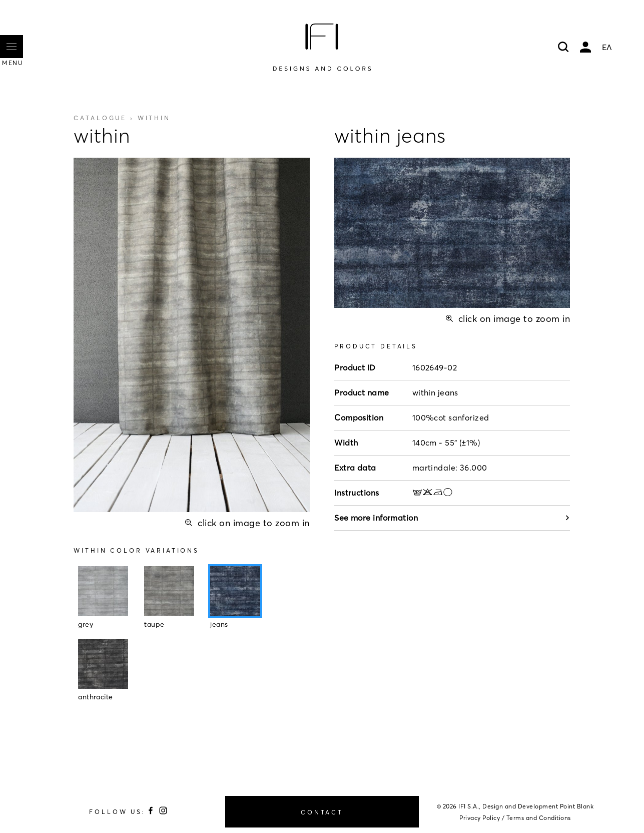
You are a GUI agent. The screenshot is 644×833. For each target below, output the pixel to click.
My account (585, 47)
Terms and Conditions (539, 818)
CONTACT (322, 812)
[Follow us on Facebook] (152, 812)
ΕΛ (607, 47)
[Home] (322, 47)
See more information (452, 518)
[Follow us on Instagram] (163, 812)
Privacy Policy (480, 818)
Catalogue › (122, 118)
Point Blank (577, 806)
